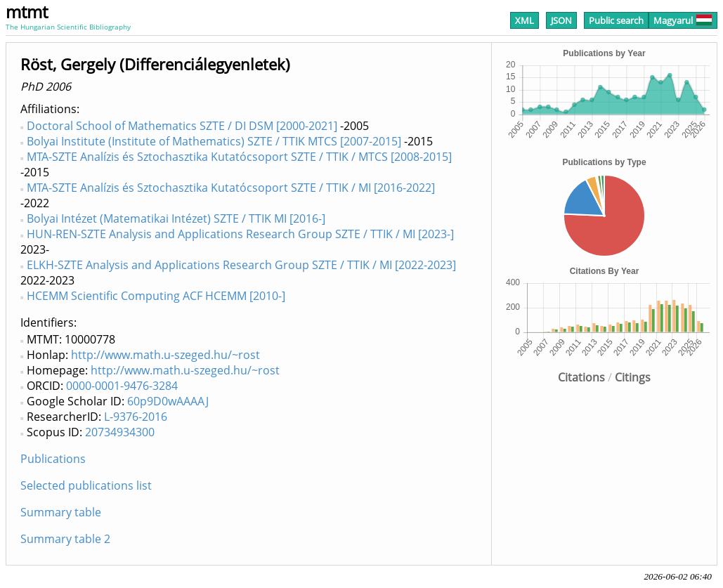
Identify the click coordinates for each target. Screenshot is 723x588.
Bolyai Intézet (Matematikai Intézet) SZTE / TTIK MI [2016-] (176, 218)
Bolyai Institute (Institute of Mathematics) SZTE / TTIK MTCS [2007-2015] (214, 141)
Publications (53, 459)
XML (525, 20)
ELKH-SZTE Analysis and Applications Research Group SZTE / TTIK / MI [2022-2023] (241, 265)
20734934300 (120, 432)
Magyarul (683, 20)
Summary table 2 (65, 539)
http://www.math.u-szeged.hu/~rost (165, 355)
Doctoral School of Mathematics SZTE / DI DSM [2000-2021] (182, 126)
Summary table (61, 512)
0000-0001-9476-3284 (122, 386)
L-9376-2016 (136, 417)
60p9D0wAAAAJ (168, 401)
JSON (561, 20)
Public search (616, 20)
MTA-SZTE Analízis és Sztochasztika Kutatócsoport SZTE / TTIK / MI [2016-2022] (231, 188)
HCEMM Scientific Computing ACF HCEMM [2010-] (156, 296)
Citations (581, 377)
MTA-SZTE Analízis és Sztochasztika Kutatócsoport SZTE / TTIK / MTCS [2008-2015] (239, 157)
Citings (633, 377)
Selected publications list (86, 485)
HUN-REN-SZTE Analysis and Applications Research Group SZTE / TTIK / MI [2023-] (240, 234)
